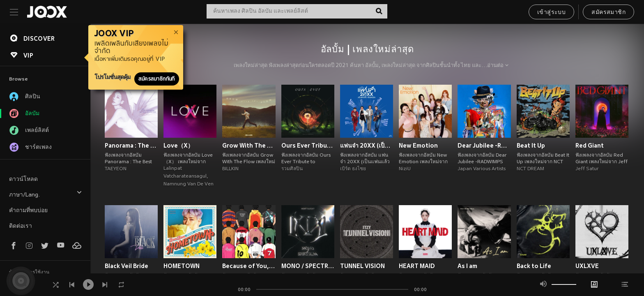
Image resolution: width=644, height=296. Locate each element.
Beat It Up (531, 146)
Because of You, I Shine (249, 266)
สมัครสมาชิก (608, 13)
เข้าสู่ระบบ (551, 13)
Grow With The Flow (249, 146)
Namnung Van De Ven (189, 184)
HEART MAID (417, 266)
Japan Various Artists (482, 169)
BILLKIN (230, 169)
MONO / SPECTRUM (308, 266)
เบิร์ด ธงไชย (353, 169)
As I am (467, 266)
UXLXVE (587, 266)
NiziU (405, 169)
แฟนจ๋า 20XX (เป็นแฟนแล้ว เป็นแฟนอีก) (367, 146)
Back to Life (534, 266)
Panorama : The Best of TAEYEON (131, 146)
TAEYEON (116, 169)
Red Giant (590, 146)
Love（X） (178, 146)
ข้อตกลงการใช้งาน (29, 273)
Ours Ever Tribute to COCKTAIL (308, 146)
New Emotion (418, 146)
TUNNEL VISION (362, 266)
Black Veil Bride (126, 266)
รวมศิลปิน (292, 169)
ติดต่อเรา (21, 226)
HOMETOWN (182, 266)
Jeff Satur (587, 169)
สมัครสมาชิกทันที (157, 79)
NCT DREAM (530, 169)
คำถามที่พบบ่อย (28, 211)
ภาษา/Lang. (46, 194)
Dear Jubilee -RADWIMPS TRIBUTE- (484, 146)
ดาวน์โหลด (23, 179)
